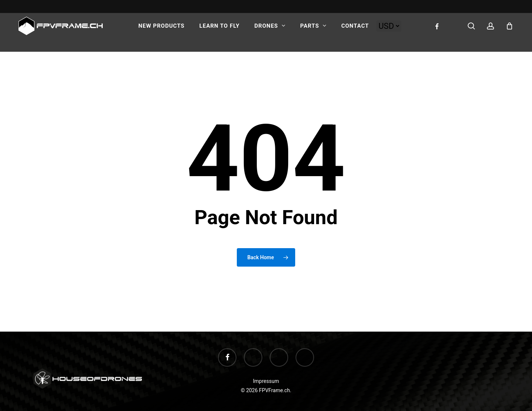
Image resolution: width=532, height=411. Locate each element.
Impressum (266, 381)
